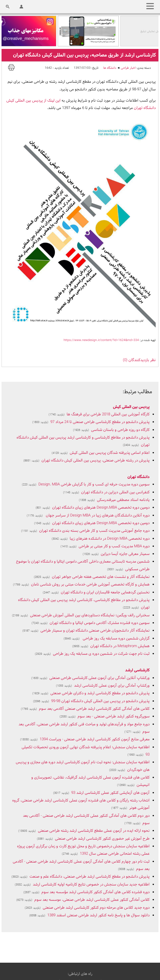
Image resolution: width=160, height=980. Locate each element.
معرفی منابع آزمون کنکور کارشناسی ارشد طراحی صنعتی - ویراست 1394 (95, 739)
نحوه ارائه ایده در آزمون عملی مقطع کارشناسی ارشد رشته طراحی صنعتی (94, 831)
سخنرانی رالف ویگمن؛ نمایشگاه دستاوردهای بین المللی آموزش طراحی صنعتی (90, 615)
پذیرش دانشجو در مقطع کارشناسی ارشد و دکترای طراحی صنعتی (100, 693)
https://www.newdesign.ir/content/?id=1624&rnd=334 (101, 340)
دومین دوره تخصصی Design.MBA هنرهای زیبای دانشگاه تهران (101, 508)
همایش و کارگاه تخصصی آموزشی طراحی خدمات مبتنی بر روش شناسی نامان (90, 585)
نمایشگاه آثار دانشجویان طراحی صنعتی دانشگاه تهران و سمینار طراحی (95, 631)
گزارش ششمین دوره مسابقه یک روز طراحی (116, 639)
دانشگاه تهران (139, 477)
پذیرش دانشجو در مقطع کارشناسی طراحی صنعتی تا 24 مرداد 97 (100, 422)
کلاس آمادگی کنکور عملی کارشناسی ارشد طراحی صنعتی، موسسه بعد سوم (92, 900)
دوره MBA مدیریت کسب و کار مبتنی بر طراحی (114, 546)
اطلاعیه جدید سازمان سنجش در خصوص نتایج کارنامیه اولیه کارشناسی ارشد (91, 885)
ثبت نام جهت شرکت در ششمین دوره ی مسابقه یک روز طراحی (101, 654)
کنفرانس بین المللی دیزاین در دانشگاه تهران (115, 492)
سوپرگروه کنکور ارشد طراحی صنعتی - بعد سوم (114, 717)
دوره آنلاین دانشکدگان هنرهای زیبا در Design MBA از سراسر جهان (97, 516)
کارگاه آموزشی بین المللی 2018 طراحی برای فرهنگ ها (108, 414)
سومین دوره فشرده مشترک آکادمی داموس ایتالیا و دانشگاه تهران (100, 623)
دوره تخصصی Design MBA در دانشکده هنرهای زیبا (110, 539)
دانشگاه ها (110, 68)
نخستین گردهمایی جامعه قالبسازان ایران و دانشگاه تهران (105, 593)
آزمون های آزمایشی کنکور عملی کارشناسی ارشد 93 (110, 793)
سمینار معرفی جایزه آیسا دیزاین (125, 554)
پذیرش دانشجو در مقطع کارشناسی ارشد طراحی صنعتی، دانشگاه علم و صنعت (90, 877)
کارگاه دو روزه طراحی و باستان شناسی (120, 430)
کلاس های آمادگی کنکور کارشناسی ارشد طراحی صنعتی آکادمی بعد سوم (94, 709)
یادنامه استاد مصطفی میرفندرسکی (123, 500)
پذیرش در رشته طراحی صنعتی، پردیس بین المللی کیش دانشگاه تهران (96, 461)
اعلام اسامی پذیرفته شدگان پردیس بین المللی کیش (110, 453)
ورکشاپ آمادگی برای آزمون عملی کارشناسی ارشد (112, 686)
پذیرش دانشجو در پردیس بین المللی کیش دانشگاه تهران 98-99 (100, 701)
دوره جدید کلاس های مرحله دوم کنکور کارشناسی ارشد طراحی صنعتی (96, 908)
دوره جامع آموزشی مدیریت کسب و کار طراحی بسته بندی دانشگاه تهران (94, 531)
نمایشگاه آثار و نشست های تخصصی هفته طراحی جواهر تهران (101, 577)
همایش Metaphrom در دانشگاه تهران (120, 646)
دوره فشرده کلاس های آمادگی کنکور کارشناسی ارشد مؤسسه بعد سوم (96, 892)
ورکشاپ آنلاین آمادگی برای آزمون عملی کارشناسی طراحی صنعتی (99, 678)
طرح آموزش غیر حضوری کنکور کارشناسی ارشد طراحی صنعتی (102, 839)
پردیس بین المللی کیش (131, 407)
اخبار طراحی (128, 68)
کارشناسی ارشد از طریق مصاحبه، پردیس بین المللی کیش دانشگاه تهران (84, 55)
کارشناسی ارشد (137, 670)
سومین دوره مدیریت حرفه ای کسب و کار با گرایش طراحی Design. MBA (94, 485)
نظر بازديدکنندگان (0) (139, 360)
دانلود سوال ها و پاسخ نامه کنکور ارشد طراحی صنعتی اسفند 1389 (98, 915)
